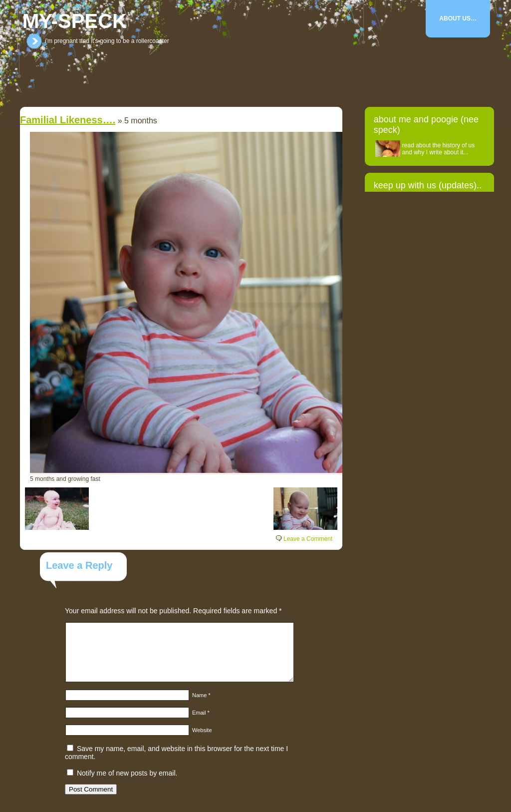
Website (202, 730)
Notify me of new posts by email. (127, 773)
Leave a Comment (308, 539)
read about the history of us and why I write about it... (438, 149)
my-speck (75, 21)
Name (201, 695)
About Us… (458, 18)
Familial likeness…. (68, 120)
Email (201, 713)
